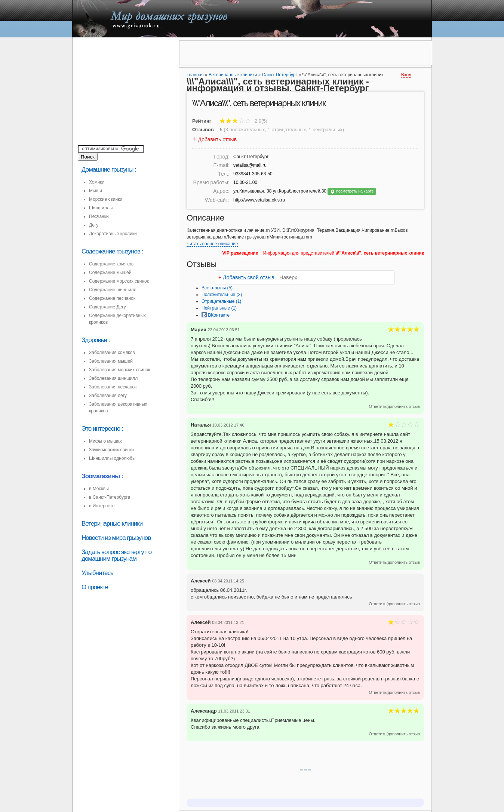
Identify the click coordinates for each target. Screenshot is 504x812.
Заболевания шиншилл (113, 378)
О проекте (95, 587)
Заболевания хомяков (112, 353)
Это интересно (101, 429)
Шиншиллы (101, 208)
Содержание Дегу (107, 307)
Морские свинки (106, 199)
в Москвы (99, 489)
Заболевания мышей (111, 361)
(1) (221, 301)
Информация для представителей (344, 253)
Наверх (288, 277)
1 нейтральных (326, 130)
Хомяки (97, 182)
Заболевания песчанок (113, 387)
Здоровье (94, 340)
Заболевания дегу (108, 396)
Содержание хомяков (111, 264)
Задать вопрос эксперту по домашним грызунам (116, 555)
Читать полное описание (212, 244)
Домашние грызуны (107, 170)
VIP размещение (240, 253)
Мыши (96, 191)
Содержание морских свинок (119, 281)
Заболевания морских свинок (119, 370)
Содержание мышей (110, 273)
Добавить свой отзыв (248, 277)
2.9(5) (243, 121)
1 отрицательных (287, 130)
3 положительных (245, 130)
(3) (222, 295)
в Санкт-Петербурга (110, 497)
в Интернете (102, 506)
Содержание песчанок (112, 298)
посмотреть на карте (352, 192)
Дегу (94, 225)
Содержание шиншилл (113, 290)
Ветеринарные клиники (112, 524)
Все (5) (217, 288)
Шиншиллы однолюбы (112, 458)
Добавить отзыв (218, 139)
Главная (195, 75)
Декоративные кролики (113, 234)
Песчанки (99, 216)
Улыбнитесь (97, 573)
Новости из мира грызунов (116, 538)
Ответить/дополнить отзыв (394, 406)
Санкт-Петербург (280, 75)
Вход (406, 75)
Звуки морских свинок (112, 450)
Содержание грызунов (111, 251)
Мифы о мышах (105, 441)
